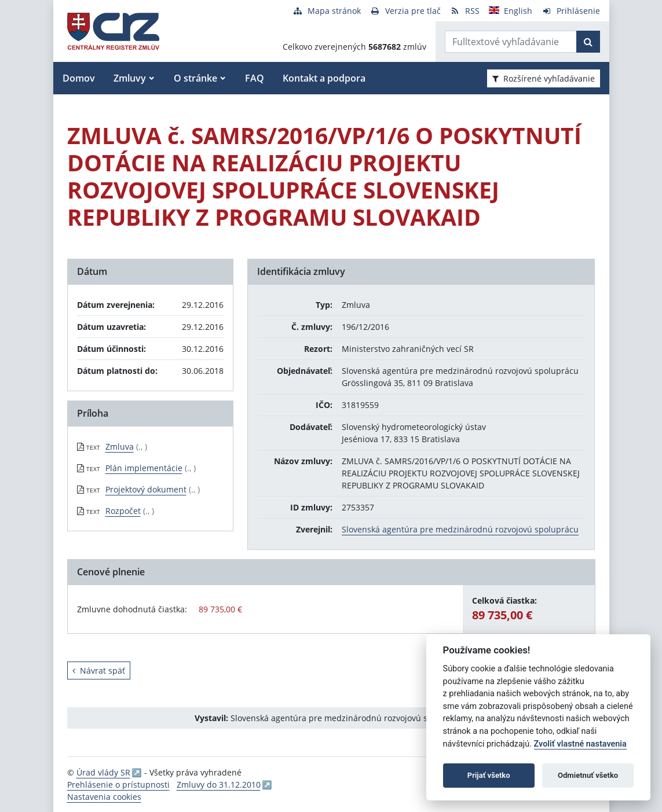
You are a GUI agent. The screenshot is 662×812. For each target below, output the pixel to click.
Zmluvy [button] (130, 78)
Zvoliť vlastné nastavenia (580, 744)
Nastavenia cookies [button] (104, 797)
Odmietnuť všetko (588, 775)
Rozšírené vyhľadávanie (544, 78)
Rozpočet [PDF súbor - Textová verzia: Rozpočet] (123, 511)
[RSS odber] (465, 11)
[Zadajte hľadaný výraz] (511, 42)
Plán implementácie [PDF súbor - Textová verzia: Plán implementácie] (144, 468)
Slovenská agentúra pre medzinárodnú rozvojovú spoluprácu (460, 529)
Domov (79, 78)
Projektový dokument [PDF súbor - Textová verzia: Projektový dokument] (146, 489)
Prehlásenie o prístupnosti (118, 785)
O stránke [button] (195, 78)
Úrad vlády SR (103, 772)
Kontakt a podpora (324, 78)
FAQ (255, 78)
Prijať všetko (489, 775)
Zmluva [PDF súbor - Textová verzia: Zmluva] (120, 447)
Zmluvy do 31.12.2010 (219, 785)
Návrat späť (99, 670)
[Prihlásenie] (571, 11)
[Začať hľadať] (588, 42)
